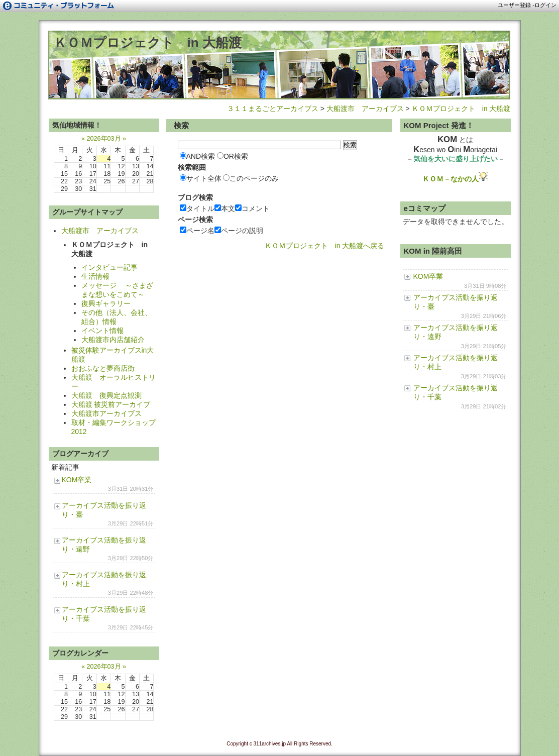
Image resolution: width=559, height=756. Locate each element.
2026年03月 (103, 139)
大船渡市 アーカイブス (365, 109)
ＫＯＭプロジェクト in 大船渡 (148, 43)
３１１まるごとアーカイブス (273, 109)
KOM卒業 (77, 480)
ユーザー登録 (514, 5)
